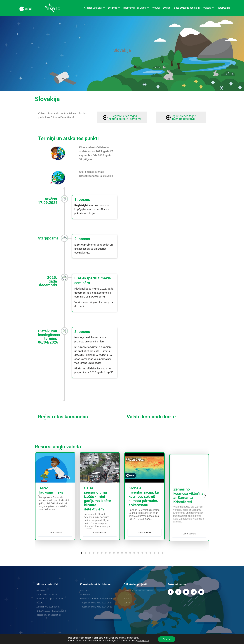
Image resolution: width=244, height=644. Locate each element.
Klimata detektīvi (94, 8)
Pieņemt (167, 639)
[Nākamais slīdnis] (205, 496)
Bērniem (114, 8)
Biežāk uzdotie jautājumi (187, 8)
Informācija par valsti (136, 8)
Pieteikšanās (224, 8)
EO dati (167, 8)
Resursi (156, 8)
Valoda (208, 8)
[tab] (82, 553)
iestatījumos (143, 641)
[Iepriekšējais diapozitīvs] (39, 496)
